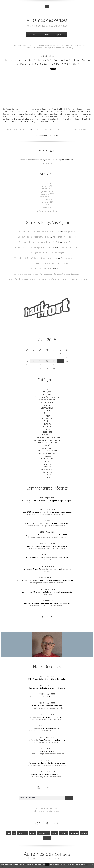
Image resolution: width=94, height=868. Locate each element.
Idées (47, 423)
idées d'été (47, 426)
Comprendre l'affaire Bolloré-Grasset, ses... (47, 685)
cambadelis (67, 821)
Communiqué (47, 404)
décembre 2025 (47, 198)
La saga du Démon (39, 253)
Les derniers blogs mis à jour (31, 861)
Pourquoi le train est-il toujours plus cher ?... (47, 706)
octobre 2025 (47, 202)
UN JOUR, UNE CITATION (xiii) (36, 263)
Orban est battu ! (47, 740)
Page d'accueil (76, 45)
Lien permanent (18, 135)
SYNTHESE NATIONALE (66, 248)
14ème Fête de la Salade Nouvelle (26, 278)
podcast (47, 447)
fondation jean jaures (59, 135)
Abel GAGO (27, 501)
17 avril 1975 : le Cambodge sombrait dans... (36, 248)
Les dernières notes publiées (48, 861)
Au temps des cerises (47, 19)
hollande (86, 821)
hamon (30, 821)
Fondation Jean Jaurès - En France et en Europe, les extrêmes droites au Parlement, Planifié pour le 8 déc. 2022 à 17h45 (48, 64)
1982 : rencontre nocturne (41, 268)
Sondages (47, 462)
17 (60, 360)
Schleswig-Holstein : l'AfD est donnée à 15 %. (40, 243)
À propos (60, 34)
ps (13, 821)
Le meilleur (47, 440)
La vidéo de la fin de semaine (47, 433)
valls (7, 821)
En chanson (47, 414)
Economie (47, 411)
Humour (47, 421)
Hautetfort (52, 859)
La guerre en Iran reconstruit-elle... (35, 238)
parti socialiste (40, 821)
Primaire (47, 454)
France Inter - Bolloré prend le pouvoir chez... (47, 676)
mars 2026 (47, 190)
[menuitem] (32, 34)
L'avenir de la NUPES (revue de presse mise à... (53, 501)
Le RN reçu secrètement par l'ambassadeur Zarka (38, 273)
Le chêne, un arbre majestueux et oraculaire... (40, 233)
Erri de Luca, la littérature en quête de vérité (51, 546)
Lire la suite (47, 168)
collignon (26, 581)
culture (47, 407)
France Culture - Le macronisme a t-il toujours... (52, 558)
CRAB (25, 592)
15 (47, 360)
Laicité (47, 438)
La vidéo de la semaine (47, 435)
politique (77, 821)
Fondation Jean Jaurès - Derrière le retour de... (47, 751)
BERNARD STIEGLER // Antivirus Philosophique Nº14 (57, 569)
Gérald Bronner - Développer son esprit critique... (53, 489)
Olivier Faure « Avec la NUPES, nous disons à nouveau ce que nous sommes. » (42, 45)
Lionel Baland (66, 243)
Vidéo (41, 135)
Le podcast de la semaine (47, 443)
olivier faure (20, 821)
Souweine (26, 489)
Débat (47, 409)
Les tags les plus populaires (64, 861)
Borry (29, 535)
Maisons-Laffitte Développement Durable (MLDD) (62, 278)
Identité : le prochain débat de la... (47, 717)
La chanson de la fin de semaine (47, 431)
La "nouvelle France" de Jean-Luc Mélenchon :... (47, 729)
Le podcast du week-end (47, 445)
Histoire (47, 419)
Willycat (27, 558)
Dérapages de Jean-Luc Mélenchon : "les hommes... (51, 592)
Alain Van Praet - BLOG (61, 263)
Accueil (32, 34)
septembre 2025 (47, 205)
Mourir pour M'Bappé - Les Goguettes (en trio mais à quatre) (49, 47)
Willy (28, 546)
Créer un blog (43, 859)
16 (54, 360)
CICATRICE (59, 268)
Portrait (47, 452)
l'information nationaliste (62, 238)
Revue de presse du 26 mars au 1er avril (51, 535)
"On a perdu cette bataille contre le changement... (52, 581)
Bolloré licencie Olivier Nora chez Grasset (47, 694)
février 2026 (47, 193)
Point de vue (47, 450)
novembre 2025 (47, 200)
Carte (47, 605)
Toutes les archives (48, 213)
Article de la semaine (47, 397)
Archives (45, 34)
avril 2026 (47, 188)
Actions (47, 388)
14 (40, 360)
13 (34, 360)
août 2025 (47, 207)
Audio (47, 402)
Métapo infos (67, 233)
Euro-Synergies (56, 253)
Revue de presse (47, 459)
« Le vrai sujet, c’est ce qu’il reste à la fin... (47, 763)
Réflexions (47, 457)
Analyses (47, 390)
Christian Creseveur (68, 273)
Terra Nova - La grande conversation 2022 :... (51, 523)
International (47, 428)
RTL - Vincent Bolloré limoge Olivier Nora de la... (37, 258)
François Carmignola (25, 569)
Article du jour (47, 400)
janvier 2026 (47, 195)
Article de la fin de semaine (47, 395)
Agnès (28, 523)
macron (50, 821)
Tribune (47, 464)
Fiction (47, 416)
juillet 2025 (47, 210)
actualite (58, 821)
